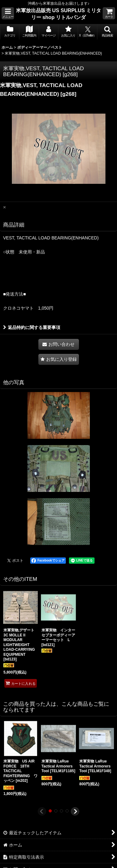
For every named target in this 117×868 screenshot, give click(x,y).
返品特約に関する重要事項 (32, 327)
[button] (8, 13)
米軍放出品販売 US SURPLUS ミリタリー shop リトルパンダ (59, 14)
